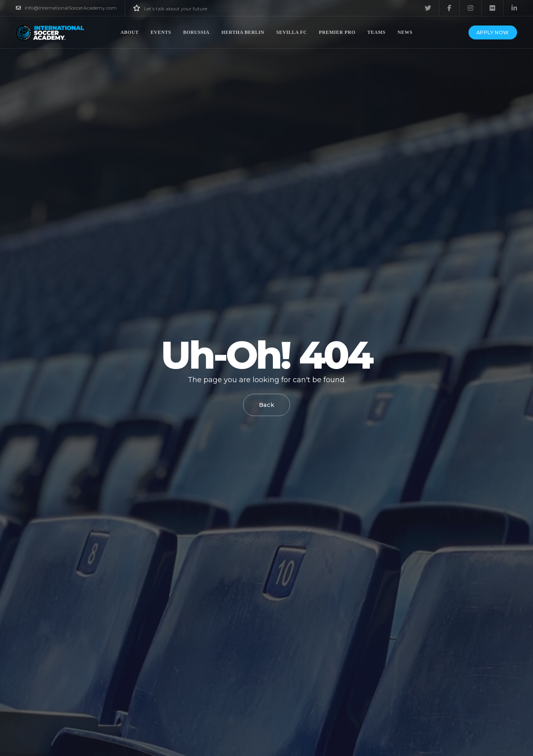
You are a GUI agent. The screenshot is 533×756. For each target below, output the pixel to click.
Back (267, 405)
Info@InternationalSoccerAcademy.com (66, 8)
